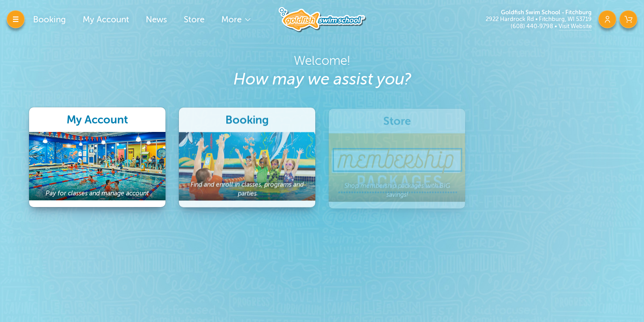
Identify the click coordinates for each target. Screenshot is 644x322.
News (156, 19)
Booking (49, 19)
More (233, 19)
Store (194, 19)
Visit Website (575, 26)
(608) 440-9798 (533, 26)
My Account (106, 19)
